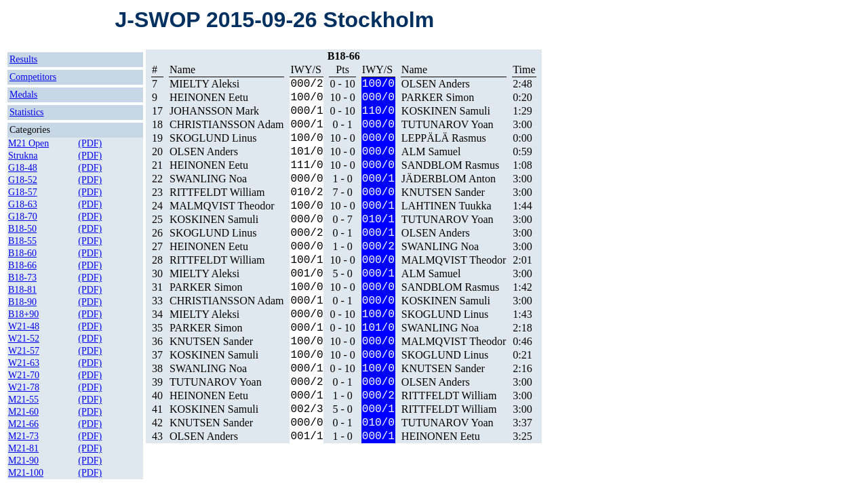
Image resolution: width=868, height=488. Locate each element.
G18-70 (23, 217)
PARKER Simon (438, 97)
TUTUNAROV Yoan (448, 124)
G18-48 (23, 168)
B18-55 (22, 241)
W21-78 (24, 387)
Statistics (27, 112)
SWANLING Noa (208, 179)
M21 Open (28, 143)
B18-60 (22, 253)
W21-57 (24, 351)
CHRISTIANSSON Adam (226, 124)
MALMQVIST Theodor (222, 206)
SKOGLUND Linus (213, 138)
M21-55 (23, 400)
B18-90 (22, 302)
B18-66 (22, 265)
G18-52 (23, 180)
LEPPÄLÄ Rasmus (444, 138)
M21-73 (23, 436)
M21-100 (26, 473)
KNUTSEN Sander (443, 192)
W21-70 (24, 375)
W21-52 (24, 339)
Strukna (23, 156)
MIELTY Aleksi (204, 84)
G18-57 (23, 192)
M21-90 (23, 461)
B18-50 (22, 229)
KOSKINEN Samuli (446, 111)
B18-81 (22, 290)
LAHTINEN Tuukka (447, 206)
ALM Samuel (431, 151)
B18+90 (23, 314)
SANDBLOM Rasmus (450, 165)
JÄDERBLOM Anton (449, 179)
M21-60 (23, 412)
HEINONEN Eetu (209, 97)
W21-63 (24, 363)
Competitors (33, 77)
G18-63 (23, 204)
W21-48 (24, 326)
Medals (23, 95)
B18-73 (22, 278)
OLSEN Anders (436, 84)
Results (23, 59)
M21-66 (23, 424)
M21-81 (23, 448)
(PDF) (90, 143)
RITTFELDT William (217, 192)
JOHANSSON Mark (214, 111)
